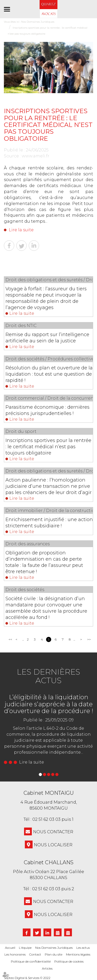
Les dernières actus (48, 676)
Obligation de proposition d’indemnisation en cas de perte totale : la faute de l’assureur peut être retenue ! (44, 562)
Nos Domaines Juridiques (54, 948)
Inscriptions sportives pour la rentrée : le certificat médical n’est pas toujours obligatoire (48, 447)
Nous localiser (53, 845)
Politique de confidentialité (31, 961)
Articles (47, 968)
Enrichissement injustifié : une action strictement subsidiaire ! (49, 523)
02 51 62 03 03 (46, 819)
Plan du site (54, 954)
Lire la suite (21, 230)
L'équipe (25, 948)
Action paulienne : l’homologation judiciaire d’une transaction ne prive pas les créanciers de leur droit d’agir (48, 486)
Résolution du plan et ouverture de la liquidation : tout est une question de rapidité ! (49, 374)
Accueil (10, 948)
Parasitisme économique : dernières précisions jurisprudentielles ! (47, 410)
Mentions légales (78, 954)
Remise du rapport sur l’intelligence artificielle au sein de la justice (47, 338)
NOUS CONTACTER (53, 832)
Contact (35, 954)
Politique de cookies (69, 961)
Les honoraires (15, 954)
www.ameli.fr (36, 156)
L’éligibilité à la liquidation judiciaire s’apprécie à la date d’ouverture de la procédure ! (49, 704)
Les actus (83, 948)
